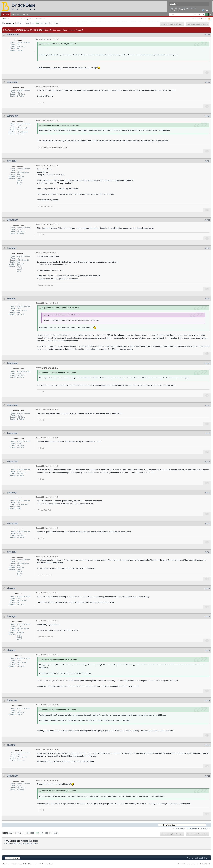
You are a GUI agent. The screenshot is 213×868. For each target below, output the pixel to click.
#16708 (207, 363)
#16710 (207, 434)
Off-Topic (26, 19)
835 (33, 23)
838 (47, 23)
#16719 (207, 745)
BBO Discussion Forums (11, 19)
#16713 (207, 524)
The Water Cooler (38, 19)
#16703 (207, 116)
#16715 (207, 589)
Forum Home (18, 864)
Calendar (25, 14)
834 (28, 23)
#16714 (207, 552)
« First (18, 23)
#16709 (207, 405)
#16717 (207, 650)
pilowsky (12, 493)
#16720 (207, 776)
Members (15, 14)
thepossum (13, 35)
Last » (56, 23)
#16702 (207, 82)
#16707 (207, 299)
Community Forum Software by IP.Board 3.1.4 (194, 864)
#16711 (207, 462)
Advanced (211, 14)
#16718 (207, 701)
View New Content (200, 19)
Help (205, 10)
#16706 (207, 248)
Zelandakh (13, 82)
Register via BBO (178, 10)
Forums (6, 14)
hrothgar (12, 161)
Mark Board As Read (45, 864)
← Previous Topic (179, 829)
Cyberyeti (12, 700)
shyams (11, 298)
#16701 (207, 35)
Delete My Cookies (30, 864)
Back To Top (8, 864)
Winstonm (12, 116)
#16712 (207, 493)
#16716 (207, 617)
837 (42, 23)
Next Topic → (205, 829)
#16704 (207, 161)
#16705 (207, 220)
